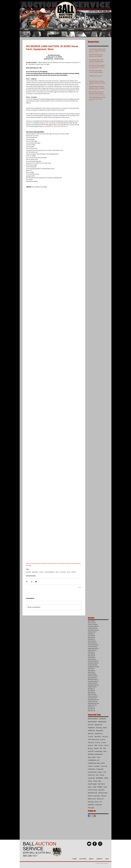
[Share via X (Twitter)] (32, 582)
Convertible (100, 769)
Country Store (92, 772)
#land (105, 728)
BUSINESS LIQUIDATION (95, 754)
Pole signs (91, 808)
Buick (99, 757)
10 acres (91, 737)
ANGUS (97, 748)
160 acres (105, 737)
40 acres (91, 745)
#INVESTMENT (92, 722)
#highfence (91, 728)
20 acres (103, 739)
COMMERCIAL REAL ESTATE (96, 763)
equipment (35, 572)
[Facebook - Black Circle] (95, 844)
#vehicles (91, 734)
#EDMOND (103, 719)
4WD (96, 745)
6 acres (106, 745)
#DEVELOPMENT (93, 719)
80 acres (91, 748)
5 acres (101, 745)
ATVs (105, 748)
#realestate (100, 731)
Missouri (104, 796)
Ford (97, 775)
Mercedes (97, 796)
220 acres (91, 742)
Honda (95, 781)
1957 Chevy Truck (93, 739)
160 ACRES (98, 737)
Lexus (105, 787)
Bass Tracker (92, 757)
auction (41, 572)
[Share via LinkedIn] (36, 582)
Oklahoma (91, 805)
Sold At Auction (31, 576)
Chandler (97, 766)
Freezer (102, 775)
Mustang (91, 802)
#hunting (99, 728)
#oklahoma (91, 731)
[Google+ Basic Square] (95, 816)
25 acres (74, 572)
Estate (100, 772)
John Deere (101, 784)
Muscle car (100, 799)
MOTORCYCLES (93, 793)
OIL (101, 802)
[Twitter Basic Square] (92, 816)
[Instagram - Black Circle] (100, 844)
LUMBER (100, 787)
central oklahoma (50, 572)
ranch (57, 572)
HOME (106, 778)
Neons (97, 802)
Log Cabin (101, 790)
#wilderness (99, 734)
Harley (90, 781)
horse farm (63, 572)
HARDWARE (99, 778)
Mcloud (90, 796)
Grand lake (91, 778)
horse (69, 572)
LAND (94, 787)
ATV (101, 748)
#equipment (98, 725)
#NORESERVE (102, 722)
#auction (91, 725)
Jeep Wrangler (92, 784)
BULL (105, 751)
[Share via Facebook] (27, 582)
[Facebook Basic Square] (89, 816)
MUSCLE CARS (103, 793)
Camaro (90, 766)
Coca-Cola (104, 766)
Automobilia (99, 751)
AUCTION (91, 751)
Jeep (100, 781)
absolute (28, 572)
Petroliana (99, 805)
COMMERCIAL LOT (94, 760)
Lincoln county (92, 790)
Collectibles (92, 769)
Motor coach (92, 799)
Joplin (90, 787)
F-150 (104, 772)
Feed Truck (91, 775)
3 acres (104, 742)
